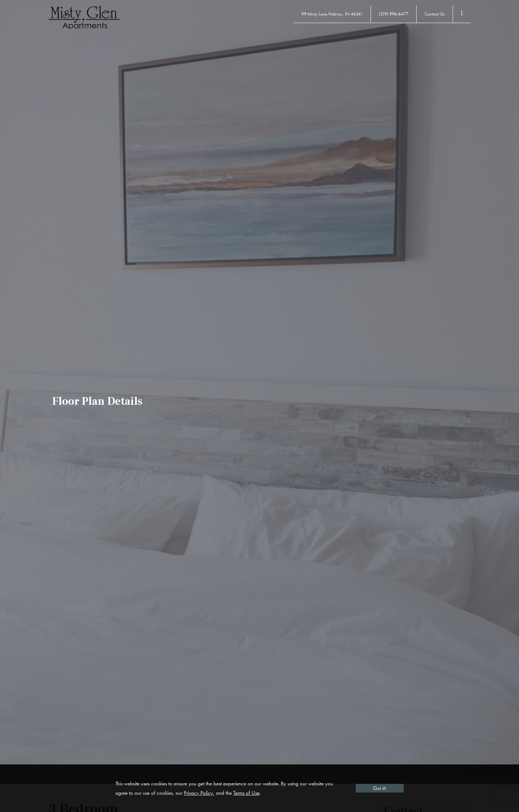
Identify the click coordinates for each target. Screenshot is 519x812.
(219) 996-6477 (394, 14)
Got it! (380, 788)
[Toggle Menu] (462, 14)
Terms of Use (246, 793)
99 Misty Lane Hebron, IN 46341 (332, 14)
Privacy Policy (198, 793)
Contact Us (435, 14)
